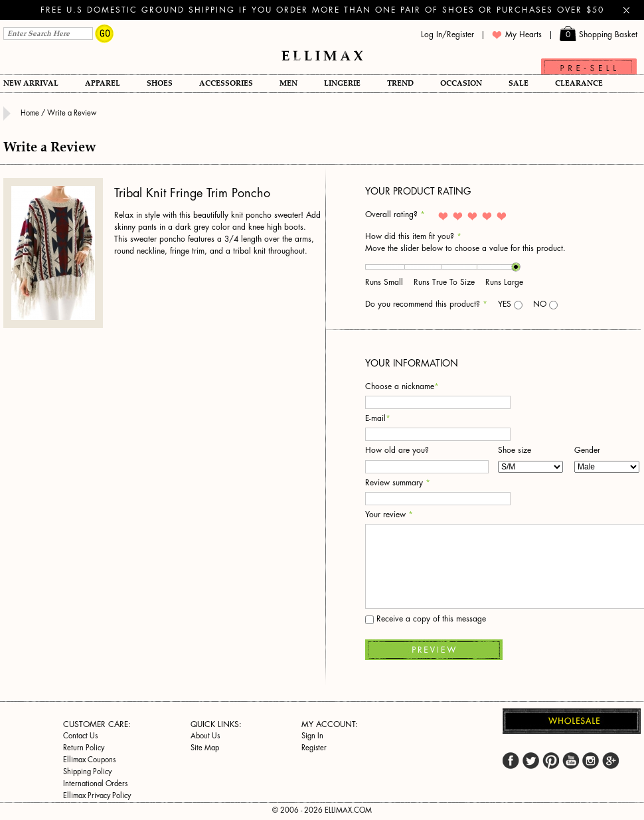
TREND (400, 83)
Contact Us (80, 736)
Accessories (226, 83)
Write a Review (72, 113)
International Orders (95, 784)
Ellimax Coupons (89, 760)
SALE (519, 83)
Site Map (205, 748)
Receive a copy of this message (426, 619)
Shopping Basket (599, 35)
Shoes (160, 83)
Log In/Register (447, 35)
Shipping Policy (87, 772)
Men (288, 83)
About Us (205, 736)
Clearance (579, 83)
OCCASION (461, 83)
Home (31, 113)
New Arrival (31, 83)
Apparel (103, 83)
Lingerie (342, 83)
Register (314, 748)
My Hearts (517, 35)
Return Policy (84, 748)
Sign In (312, 736)
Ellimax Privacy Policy (97, 796)
